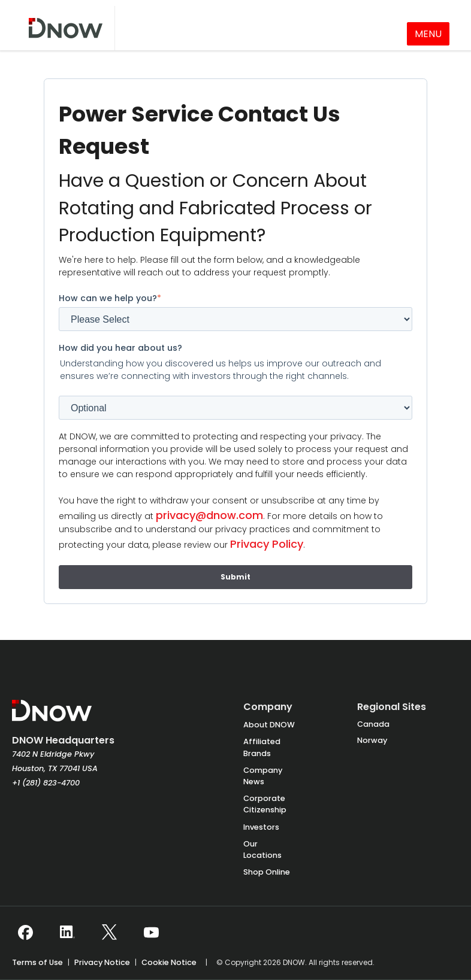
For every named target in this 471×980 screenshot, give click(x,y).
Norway (372, 740)
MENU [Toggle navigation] (428, 34)
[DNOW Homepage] (52, 717)
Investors (261, 827)
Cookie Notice (169, 962)
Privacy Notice (102, 962)
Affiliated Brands (262, 747)
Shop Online (267, 872)
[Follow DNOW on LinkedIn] (67, 932)
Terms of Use (37, 962)
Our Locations (262, 849)
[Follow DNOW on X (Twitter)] (109, 932)
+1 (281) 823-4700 (46, 783)
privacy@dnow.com (209, 515)
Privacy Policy (267, 544)
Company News (263, 776)
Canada (373, 724)
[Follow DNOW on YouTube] (151, 932)
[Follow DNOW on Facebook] (25, 932)
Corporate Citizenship (265, 804)
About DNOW (269, 725)
